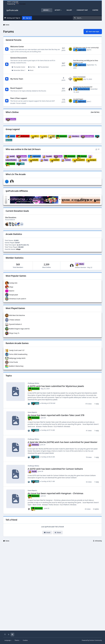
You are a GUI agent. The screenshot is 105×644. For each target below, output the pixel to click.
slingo (11, 287)
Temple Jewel (14, 295)
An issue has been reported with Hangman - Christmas (55, 493)
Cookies (25, 640)
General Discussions (19, 58)
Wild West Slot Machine (17, 315)
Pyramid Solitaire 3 (15, 324)
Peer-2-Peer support (19, 98)
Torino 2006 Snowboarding (18, 354)
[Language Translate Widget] (16, 2)
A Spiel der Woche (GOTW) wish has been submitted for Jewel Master (62, 442)
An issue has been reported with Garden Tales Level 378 (56, 415)
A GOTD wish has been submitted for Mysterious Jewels (56, 386)
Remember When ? (19, 70)
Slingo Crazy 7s (14, 333)
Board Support (16, 88)
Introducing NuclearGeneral (83, 87)
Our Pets (32, 67)
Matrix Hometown (79, 77)
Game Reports (32, 412)
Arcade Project (78, 99)
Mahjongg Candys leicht (17, 358)
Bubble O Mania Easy (16, 366)
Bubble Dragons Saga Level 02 (19, 329)
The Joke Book (44, 67)
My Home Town (17, 79)
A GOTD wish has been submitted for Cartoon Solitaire (55, 469)
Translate (20, 4)
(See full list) (95, 112)
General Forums (14, 40)
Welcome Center (17, 47)
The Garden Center (19, 67)
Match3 (12, 291)
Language (8, 640)
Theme (17, 640)
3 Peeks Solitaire (15, 320)
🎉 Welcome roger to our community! (86, 48)
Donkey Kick (13, 283)
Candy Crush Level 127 (17, 350)
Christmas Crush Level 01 (18, 299)
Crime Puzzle (13, 362)
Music (32, 70)
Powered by (92, 640)
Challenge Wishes (33, 383)
